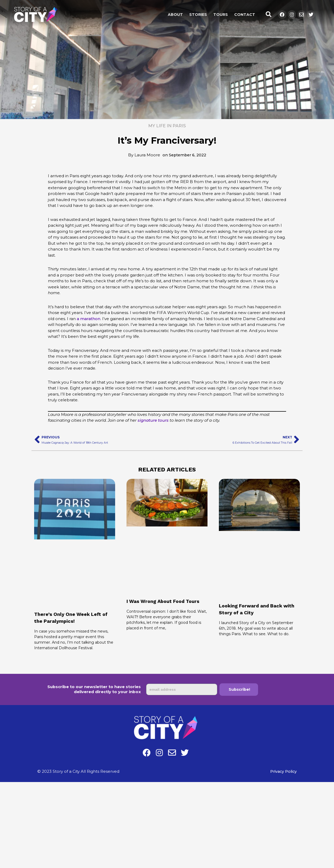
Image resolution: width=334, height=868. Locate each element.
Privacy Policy (283, 771)
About (175, 15)
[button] (268, 15)
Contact (245, 15)
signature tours (153, 420)
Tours (221, 15)
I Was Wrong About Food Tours (167, 601)
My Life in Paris (167, 126)
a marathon (89, 319)
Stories (198, 15)
